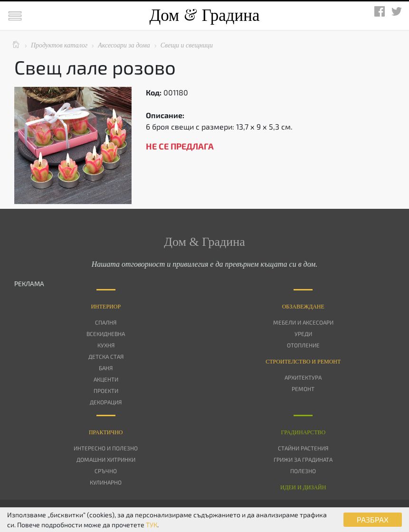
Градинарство (303, 432)
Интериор (106, 307)
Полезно (303, 471)
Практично (106, 432)
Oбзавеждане (303, 307)
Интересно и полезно (106, 448)
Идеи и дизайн (303, 487)
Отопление (303, 345)
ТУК (152, 525)
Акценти (106, 379)
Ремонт (303, 389)
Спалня (106, 322)
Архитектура (303, 377)
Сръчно (106, 471)
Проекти (106, 391)
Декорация (106, 402)
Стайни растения (303, 448)
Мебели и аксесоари (303, 322)
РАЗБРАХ (373, 519)
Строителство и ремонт (303, 362)
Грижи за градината (303, 459)
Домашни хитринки (106, 459)
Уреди (303, 334)
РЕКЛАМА (29, 284)
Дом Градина (204, 15)
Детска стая (106, 356)
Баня (106, 368)
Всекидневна (106, 334)
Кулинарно (106, 482)
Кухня (106, 345)
